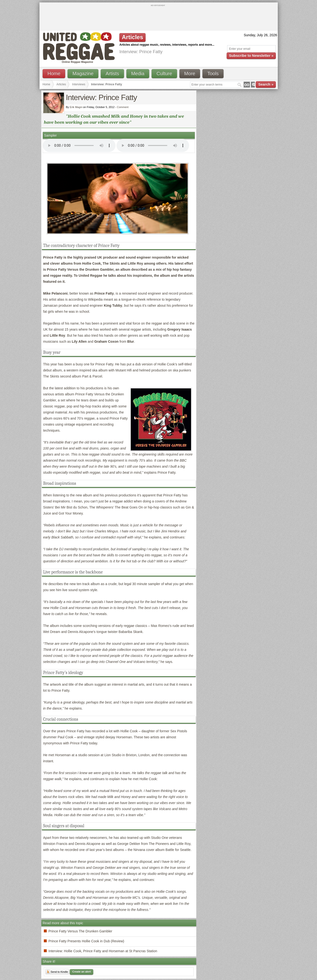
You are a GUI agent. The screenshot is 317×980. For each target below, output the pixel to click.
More (190, 73)
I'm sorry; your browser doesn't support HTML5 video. (79, 145)
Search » (266, 84)
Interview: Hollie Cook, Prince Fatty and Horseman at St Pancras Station (103, 951)
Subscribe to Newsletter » (251, 55)
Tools (213, 73)
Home (54, 73)
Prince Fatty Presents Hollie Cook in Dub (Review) (86, 941)
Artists (112, 73)
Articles (61, 84)
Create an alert (81, 972)
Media (138, 73)
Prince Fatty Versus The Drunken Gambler (80, 931)
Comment (123, 107)
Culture (164, 73)
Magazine (83, 73)
